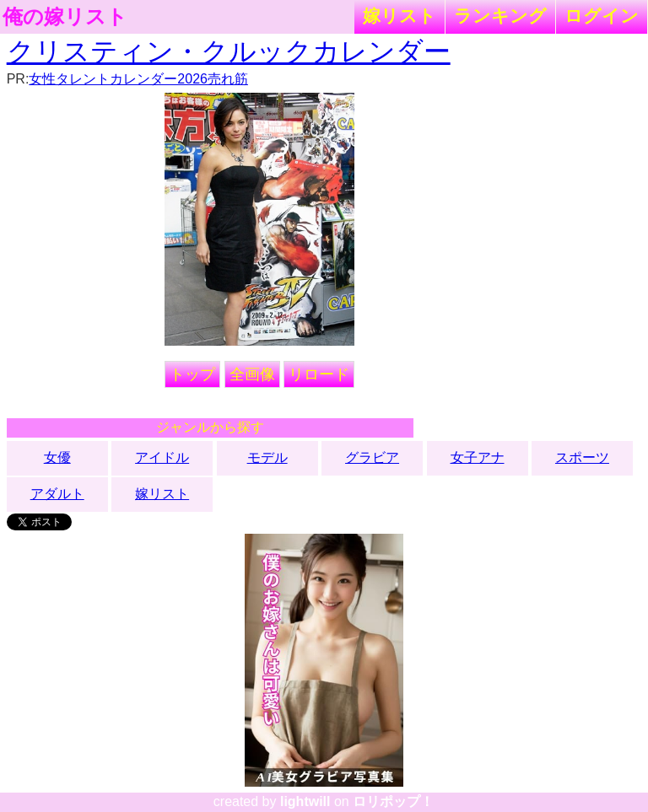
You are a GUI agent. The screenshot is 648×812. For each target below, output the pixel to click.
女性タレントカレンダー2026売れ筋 (138, 79)
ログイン (602, 16)
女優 (57, 457)
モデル (267, 457)
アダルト (57, 494)
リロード (319, 374)
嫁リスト (400, 16)
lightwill (305, 801)
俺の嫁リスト (65, 17)
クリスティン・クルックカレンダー (229, 51)
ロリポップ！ (393, 801)
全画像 (252, 374)
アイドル (162, 457)
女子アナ (478, 457)
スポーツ (582, 457)
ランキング (500, 16)
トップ (192, 374)
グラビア (372, 457)
